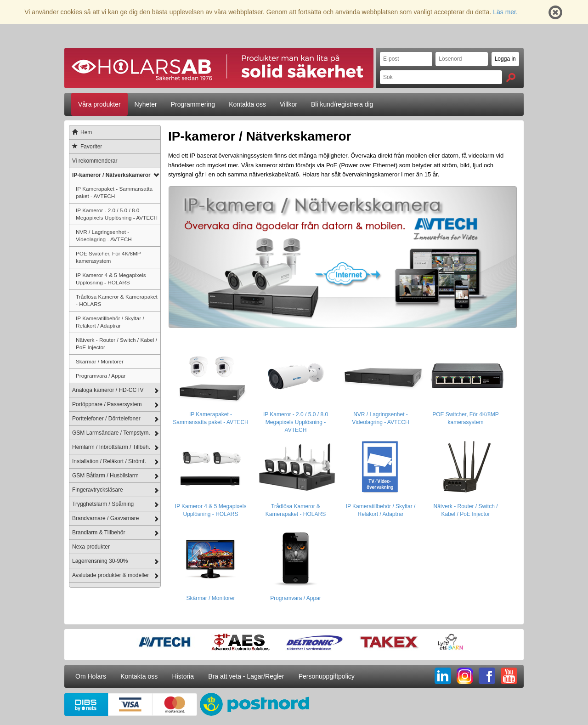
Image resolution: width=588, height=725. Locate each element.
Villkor (288, 104)
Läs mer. (505, 12)
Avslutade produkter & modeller (110, 575)
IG (465, 676)
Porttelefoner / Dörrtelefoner (106, 419)
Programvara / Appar (101, 376)
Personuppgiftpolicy (327, 676)
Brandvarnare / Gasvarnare (105, 518)
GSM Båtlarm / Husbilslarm (105, 476)
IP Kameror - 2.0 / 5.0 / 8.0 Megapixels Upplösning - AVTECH (117, 214)
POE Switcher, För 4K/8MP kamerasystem (108, 257)
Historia (183, 676)
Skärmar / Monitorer (100, 361)
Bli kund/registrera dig (342, 104)
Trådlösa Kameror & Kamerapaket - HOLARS (117, 300)
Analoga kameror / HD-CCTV (108, 390)
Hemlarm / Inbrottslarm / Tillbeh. (111, 447)
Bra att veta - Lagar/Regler (246, 676)
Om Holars (91, 676)
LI (443, 676)
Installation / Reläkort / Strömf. (109, 461)
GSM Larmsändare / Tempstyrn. (111, 433)
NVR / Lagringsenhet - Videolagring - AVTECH (104, 235)
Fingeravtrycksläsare (98, 490)
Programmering (193, 104)
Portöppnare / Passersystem (107, 404)
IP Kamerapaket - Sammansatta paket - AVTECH (114, 192)
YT (509, 676)
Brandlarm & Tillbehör (99, 532)
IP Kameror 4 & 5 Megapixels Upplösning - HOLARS (111, 279)
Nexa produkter (91, 547)
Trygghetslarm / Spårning (103, 504)
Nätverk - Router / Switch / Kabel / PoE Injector (116, 343)
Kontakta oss (247, 104)
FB (487, 676)
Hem (81, 132)
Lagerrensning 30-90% (100, 561)
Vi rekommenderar (95, 161)
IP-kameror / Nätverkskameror (111, 175)
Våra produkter (99, 104)
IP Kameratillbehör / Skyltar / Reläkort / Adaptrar (110, 322)
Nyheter (146, 104)
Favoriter (86, 147)
